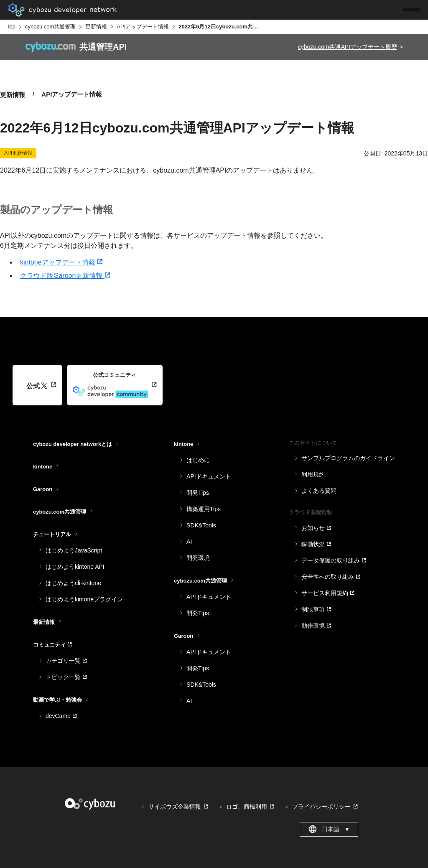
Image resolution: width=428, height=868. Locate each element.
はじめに (198, 460)
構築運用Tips (204, 509)
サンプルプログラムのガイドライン (348, 458)
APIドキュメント (209, 476)
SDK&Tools (201, 525)
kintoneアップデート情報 (61, 262)
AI (189, 542)
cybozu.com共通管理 (50, 27)
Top (11, 27)
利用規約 (313, 474)
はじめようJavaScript (74, 550)
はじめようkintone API (75, 567)
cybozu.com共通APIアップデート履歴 (348, 47)
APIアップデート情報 (143, 27)
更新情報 (96, 27)
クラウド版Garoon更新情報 (65, 276)
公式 (37, 386)
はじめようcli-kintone (73, 583)
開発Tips (198, 493)
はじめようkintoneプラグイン (84, 599)
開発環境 (198, 558)
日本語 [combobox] (329, 829)
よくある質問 (319, 491)
